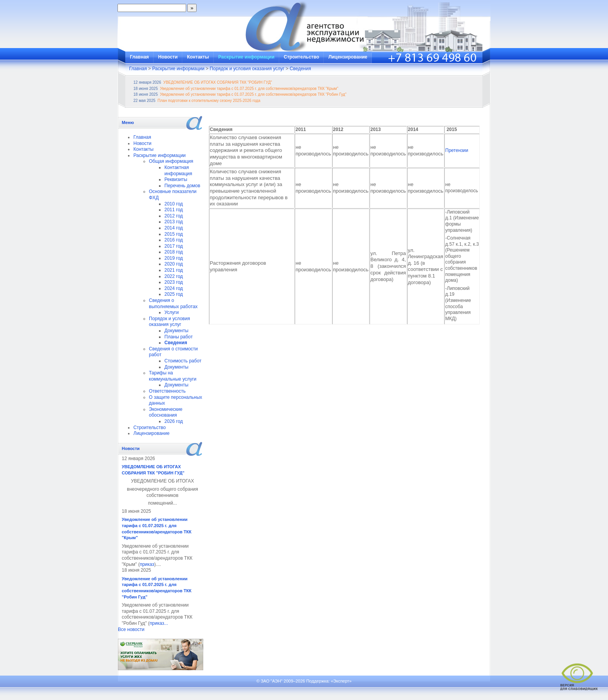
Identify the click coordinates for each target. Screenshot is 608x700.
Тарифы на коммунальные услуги (173, 376)
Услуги (172, 312)
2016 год (174, 240)
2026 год (174, 421)
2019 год (174, 258)
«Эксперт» (341, 681)
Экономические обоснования (166, 412)
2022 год (174, 276)
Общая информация (171, 161)
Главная (139, 57)
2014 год (174, 228)
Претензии (457, 150)
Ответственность (167, 391)
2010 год (174, 204)
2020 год (174, 264)
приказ (147, 564)
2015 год (174, 234)
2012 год (174, 216)
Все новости (131, 629)
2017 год (174, 246)
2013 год (174, 222)
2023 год (174, 282)
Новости (168, 57)
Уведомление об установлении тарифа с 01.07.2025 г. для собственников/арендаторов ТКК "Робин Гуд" (253, 94)
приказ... (159, 623)
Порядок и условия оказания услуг (247, 69)
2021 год (174, 270)
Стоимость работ (183, 361)
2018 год (174, 252)
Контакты (198, 57)
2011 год (174, 210)
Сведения (300, 69)
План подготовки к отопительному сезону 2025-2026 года (209, 101)
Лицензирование (348, 57)
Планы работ (179, 337)
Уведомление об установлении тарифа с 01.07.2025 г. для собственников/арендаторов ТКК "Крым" (249, 89)
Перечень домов (182, 186)
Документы (176, 331)
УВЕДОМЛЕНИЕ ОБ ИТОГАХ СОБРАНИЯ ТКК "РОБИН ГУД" (218, 82)
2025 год (174, 294)
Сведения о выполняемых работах (173, 303)
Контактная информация (178, 171)
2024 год (174, 288)
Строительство (301, 57)
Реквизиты (176, 179)
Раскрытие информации (246, 57)
